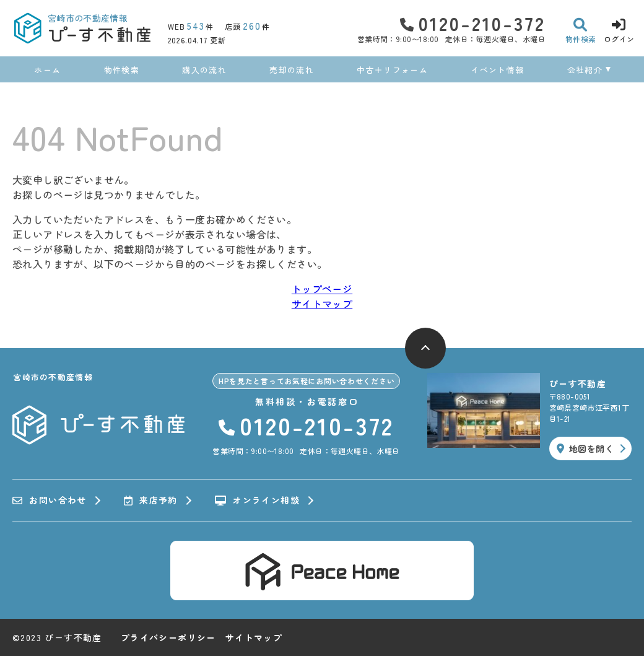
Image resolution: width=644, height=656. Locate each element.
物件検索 (122, 70)
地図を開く (585, 448)
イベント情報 (497, 70)
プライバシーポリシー (168, 637)
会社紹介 (585, 70)
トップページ (322, 289)
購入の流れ (204, 70)
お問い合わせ (50, 501)
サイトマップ (322, 304)
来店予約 (151, 501)
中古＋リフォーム (392, 70)
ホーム (47, 70)
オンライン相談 (257, 501)
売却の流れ (292, 70)
